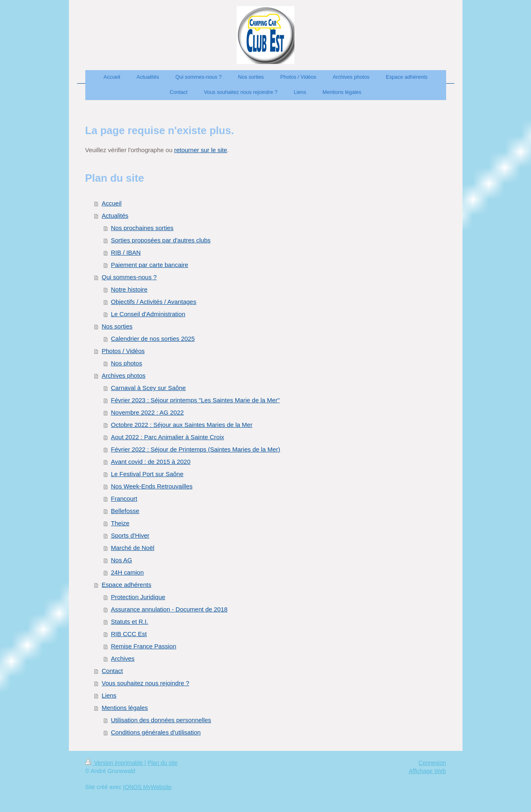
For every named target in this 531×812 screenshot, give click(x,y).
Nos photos (127, 363)
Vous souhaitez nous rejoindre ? (145, 683)
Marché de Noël (133, 548)
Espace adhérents (126, 585)
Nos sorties (117, 326)
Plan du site (163, 763)
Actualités (115, 216)
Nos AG (122, 560)
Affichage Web (427, 771)
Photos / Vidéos (123, 351)
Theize (120, 523)
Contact (112, 671)
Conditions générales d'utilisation (156, 732)
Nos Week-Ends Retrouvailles (152, 486)
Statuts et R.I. (130, 622)
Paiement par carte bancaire (150, 265)
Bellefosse (125, 511)
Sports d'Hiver (130, 535)
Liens (109, 695)
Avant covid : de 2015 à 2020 (151, 462)
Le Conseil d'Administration (148, 314)
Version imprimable (115, 763)
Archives (123, 658)
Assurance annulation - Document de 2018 (169, 609)
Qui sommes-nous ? (129, 277)
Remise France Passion (144, 646)
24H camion (128, 572)
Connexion (432, 763)
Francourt (124, 498)
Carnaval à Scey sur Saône (149, 388)
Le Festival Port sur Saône (147, 474)
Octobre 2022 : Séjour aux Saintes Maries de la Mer (182, 425)
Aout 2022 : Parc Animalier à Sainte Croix (168, 437)
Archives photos (124, 375)
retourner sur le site (201, 150)
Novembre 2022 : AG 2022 (148, 412)
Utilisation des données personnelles (161, 720)
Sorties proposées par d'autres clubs (161, 240)
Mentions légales (125, 708)
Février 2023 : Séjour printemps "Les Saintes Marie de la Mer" (196, 400)
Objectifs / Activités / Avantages (154, 302)
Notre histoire (129, 289)
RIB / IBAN (126, 252)
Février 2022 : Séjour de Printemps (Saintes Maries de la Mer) (196, 449)
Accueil (112, 203)
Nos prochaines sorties (142, 228)
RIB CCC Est (129, 634)
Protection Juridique (138, 597)
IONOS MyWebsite (147, 787)
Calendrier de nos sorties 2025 (153, 339)
